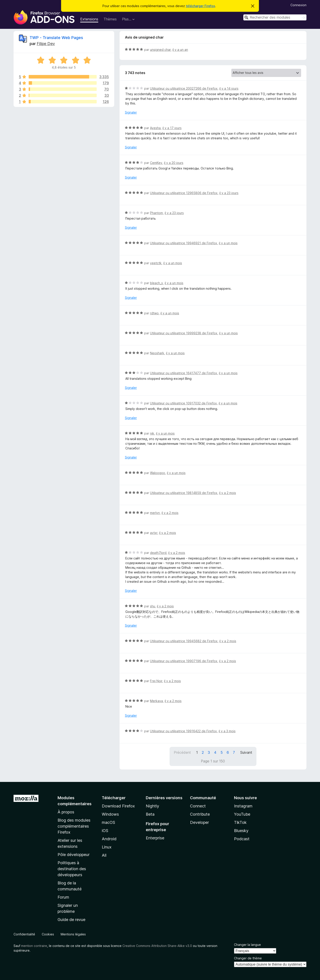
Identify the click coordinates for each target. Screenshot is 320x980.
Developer (199, 822)
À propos (66, 812)
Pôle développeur (74, 855)
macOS (108, 822)
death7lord (158, 553)
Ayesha (155, 128)
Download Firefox (118, 806)
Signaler (131, 112)
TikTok (240, 822)
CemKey (156, 163)
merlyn (155, 513)
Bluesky (241, 831)
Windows (110, 814)
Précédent (182, 752)
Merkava (156, 701)
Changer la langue (247, 945)
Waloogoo (158, 473)
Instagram (243, 806)
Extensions (89, 19)
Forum (63, 897)
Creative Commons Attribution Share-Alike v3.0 (157, 946)
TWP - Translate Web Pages (56, 38)
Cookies (48, 934)
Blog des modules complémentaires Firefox (74, 826)
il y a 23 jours (229, 193)
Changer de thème (248, 958)
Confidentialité (24, 934)
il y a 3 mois (227, 731)
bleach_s (156, 283)
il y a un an (180, 50)
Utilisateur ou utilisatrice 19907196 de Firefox (184, 661)
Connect (198, 806)
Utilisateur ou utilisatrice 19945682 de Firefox (184, 641)
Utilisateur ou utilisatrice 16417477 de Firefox (184, 373)
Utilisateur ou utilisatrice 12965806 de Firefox (184, 193)
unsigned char (160, 50)
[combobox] (275, 17)
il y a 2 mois (228, 493)
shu (153, 606)
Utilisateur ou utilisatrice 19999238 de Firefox (184, 333)
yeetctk (156, 263)
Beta (150, 814)
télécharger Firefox (200, 6)
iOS (105, 831)
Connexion (298, 5)
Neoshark (157, 353)
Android (109, 839)
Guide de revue (71, 920)
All (104, 855)
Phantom (156, 213)
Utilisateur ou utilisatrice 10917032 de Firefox (183, 403)
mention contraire (34, 946)
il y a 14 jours (229, 88)
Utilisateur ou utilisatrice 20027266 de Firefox (184, 88)
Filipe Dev (46, 44)
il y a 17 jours (172, 128)
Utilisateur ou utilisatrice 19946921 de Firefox (184, 243)
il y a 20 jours (174, 163)
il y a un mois (228, 243)
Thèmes (110, 19)
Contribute (200, 814)
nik (152, 433)
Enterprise (155, 838)
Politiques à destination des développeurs (72, 869)
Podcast (242, 839)
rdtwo (154, 313)
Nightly (152, 806)
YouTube (242, 814)
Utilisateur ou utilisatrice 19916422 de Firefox (183, 731)
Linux (107, 847)
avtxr (154, 533)
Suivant (246, 752)
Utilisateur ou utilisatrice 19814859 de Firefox (184, 493)
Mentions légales (73, 934)
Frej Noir (156, 681)
